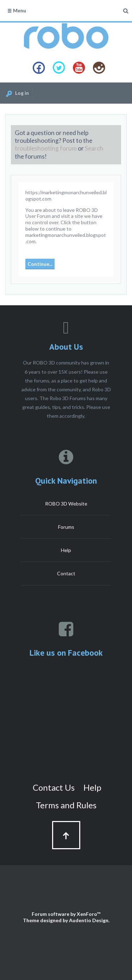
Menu (17, 10)
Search (94, 148)
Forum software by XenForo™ (66, 914)
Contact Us (54, 787)
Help (66, 550)
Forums (66, 527)
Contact (66, 573)
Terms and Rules (66, 805)
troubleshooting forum (46, 148)
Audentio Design (89, 920)
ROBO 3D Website (66, 504)
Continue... (40, 264)
